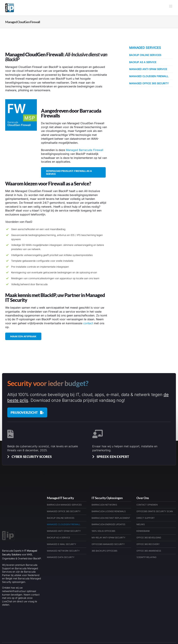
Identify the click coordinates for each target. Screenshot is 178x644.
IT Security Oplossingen (107, 498)
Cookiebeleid (86, 629)
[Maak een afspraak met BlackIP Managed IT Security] (23, 336)
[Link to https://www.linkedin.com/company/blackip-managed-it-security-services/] (171, 629)
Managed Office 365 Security (149, 83)
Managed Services (145, 48)
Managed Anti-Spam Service (148, 69)
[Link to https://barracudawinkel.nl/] (155, 629)
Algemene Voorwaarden (122, 629)
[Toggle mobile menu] (171, 6)
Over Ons (143, 498)
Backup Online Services (145, 55)
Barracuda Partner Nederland (60, 629)
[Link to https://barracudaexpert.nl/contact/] (163, 629)
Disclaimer (101, 629)
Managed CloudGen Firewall (149, 76)
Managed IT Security (60, 498)
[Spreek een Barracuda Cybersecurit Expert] (110, 457)
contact (88, 323)
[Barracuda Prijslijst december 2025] (27, 413)
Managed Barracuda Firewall (85, 150)
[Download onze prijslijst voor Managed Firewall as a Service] (73, 172)
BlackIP (38, 629)
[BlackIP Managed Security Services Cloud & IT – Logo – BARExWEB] (8, 509)
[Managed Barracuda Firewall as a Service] (21, 101)
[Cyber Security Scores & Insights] (29, 457)
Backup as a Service (143, 62)
